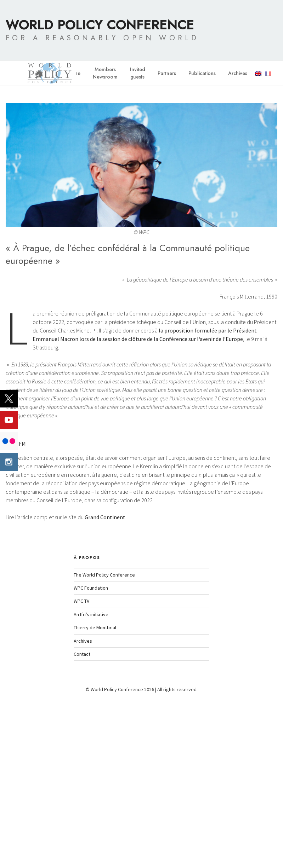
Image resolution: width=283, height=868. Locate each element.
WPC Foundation (91, 757)
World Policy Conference (100, 25)
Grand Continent (105, 687)
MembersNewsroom (105, 73)
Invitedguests (138, 73)
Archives (238, 73)
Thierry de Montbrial (95, 797)
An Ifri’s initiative (91, 784)
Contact (82, 823)
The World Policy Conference (104, 744)
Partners (167, 73)
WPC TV (81, 770)
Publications (202, 73)
